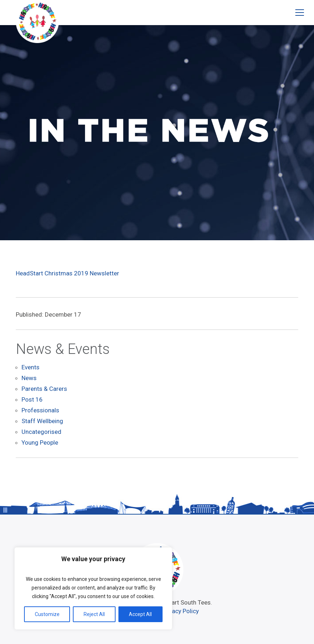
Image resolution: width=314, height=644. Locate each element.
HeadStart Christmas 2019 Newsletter (67, 273)
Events (31, 367)
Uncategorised (41, 432)
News (29, 378)
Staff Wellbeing (42, 421)
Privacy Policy (180, 611)
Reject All (94, 614)
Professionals (40, 410)
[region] (93, 588)
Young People (40, 442)
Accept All (140, 614)
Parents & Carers (44, 389)
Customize (47, 614)
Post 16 (32, 399)
